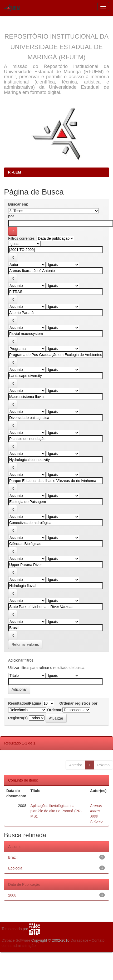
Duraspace (80, 940)
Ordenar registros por (78, 703)
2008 (12, 895)
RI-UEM (14, 172)
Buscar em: (18, 204)
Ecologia (15, 868)
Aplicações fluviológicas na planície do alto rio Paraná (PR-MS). (56, 811)
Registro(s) (18, 718)
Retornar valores (25, 644)
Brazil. (13, 857)
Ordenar (54, 710)
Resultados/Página (25, 703)
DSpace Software (16, 940)
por (11, 216)
